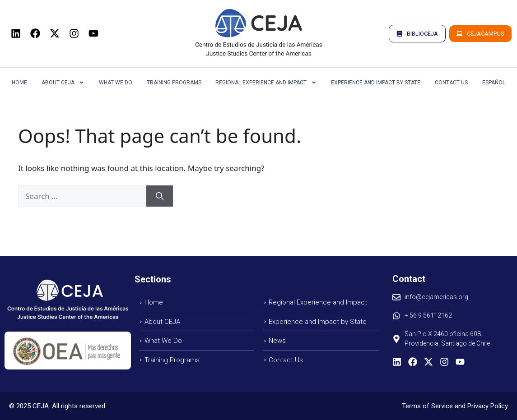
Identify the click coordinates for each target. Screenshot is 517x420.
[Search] (160, 196)
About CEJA (63, 83)
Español (494, 83)
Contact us (451, 83)
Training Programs (174, 83)
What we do (116, 83)
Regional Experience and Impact (266, 83)
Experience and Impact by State (376, 83)
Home (19, 83)
